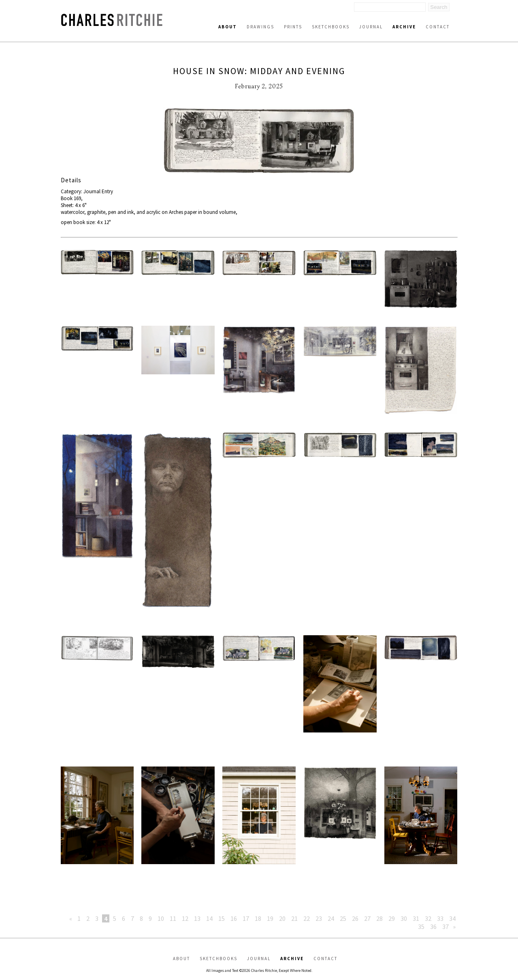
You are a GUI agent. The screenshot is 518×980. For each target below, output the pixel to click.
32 (428, 918)
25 (343, 918)
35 (421, 927)
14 (209, 918)
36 (433, 927)
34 (452, 918)
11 (173, 918)
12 (185, 918)
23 (319, 918)
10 (161, 918)
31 (416, 918)
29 (392, 918)
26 (355, 918)
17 (246, 918)
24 (331, 918)
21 (294, 918)
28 (379, 918)
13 (197, 918)
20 (282, 918)
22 (307, 918)
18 (258, 918)
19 (270, 918)
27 (367, 918)
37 (446, 927)
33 (440, 918)
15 (222, 918)
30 (404, 918)
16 (234, 918)
